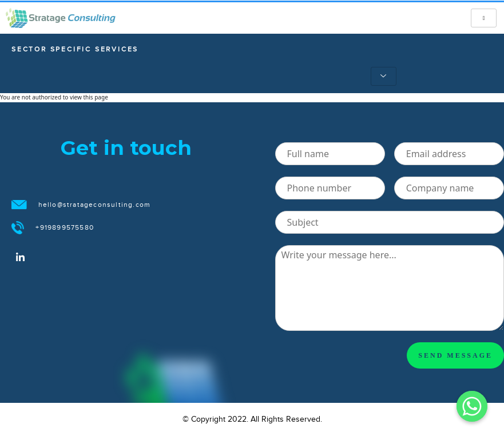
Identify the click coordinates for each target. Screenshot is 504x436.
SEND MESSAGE (455, 355)
